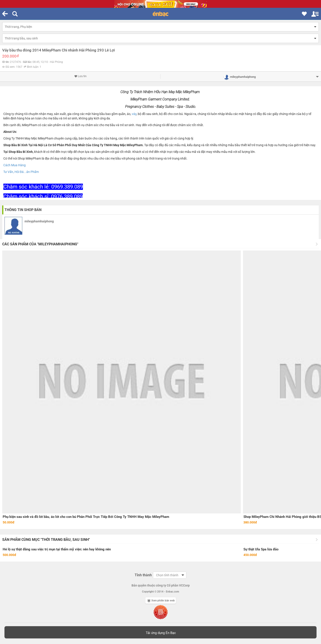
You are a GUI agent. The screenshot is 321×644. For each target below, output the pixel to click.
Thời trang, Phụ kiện (18, 27)
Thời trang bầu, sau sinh (21, 38)
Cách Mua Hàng (14, 165)
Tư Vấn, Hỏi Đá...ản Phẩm (21, 172)
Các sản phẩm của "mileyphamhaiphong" (40, 244)
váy (134, 114)
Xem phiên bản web (161, 601)
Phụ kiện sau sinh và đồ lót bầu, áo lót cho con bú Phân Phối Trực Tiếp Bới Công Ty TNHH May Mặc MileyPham (86, 517)
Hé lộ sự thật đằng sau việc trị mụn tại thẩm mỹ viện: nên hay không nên (57, 549)
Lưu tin (80, 76)
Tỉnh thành (143, 575)
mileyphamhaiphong (39, 221)
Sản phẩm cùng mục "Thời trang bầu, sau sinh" (46, 540)
